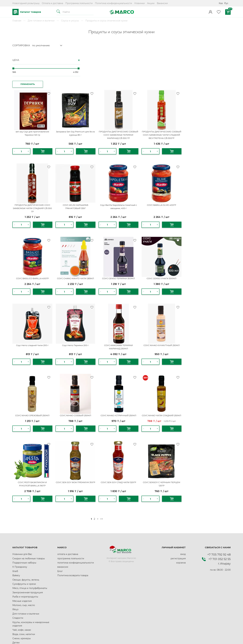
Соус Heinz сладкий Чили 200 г (87, 304)
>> (154, 478)
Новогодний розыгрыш (26, 3)
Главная (17, 21)
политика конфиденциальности (76, 522)
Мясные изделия (22, 560)
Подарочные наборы (24, 522)
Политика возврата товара (73, 534)
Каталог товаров (27, 12)
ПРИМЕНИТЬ (23, 83)
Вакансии (162, 3)
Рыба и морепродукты (25, 556)
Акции (151, 3)
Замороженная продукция (28, 551)
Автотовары (19, 610)
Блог (60, 530)
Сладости (18, 577)
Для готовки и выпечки (41, 21)
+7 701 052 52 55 (220, 518)
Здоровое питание (23, 614)
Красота (17, 619)
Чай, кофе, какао (22, 589)
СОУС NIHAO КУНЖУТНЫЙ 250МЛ (211, 304)
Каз (221, 3)
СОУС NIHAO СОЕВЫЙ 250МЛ (128, 373)
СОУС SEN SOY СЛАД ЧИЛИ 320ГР (170, 441)
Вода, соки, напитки (24, 593)
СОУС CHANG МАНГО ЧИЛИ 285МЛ (128, 239)
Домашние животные (25, 623)
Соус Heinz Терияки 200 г (128, 304)
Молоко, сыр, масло (24, 564)
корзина (181, 522)
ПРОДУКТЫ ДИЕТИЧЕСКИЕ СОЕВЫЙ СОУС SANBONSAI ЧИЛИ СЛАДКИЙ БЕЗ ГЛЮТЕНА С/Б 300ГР (211, 98)
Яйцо (15, 568)
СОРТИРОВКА (21, 45)
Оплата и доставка (52, 3)
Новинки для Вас (22, 513)
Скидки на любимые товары (29, 517)
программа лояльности (71, 517)
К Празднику (20, 526)
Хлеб (15, 530)
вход (183, 513)
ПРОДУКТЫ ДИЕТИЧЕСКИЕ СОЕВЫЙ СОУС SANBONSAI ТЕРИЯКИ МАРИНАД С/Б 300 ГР (170, 98)
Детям (16, 602)
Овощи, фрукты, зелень (26, 539)
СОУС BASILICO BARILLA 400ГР (87, 239)
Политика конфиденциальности (114, 3)
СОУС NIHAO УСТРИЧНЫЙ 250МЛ (170, 373)
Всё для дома (20, 606)
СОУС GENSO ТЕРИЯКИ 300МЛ (170, 239)
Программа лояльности (79, 3)
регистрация (178, 517)
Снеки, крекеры (22, 597)
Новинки (140, 3)
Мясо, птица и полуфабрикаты (30, 547)
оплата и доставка (68, 513)
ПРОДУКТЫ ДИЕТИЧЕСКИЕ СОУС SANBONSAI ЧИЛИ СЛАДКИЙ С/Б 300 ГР (87, 170)
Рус (226, 3)
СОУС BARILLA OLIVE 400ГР (211, 167)
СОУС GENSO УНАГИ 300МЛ (211, 239)
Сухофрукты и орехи (24, 543)
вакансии (63, 526)
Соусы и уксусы (70, 21)
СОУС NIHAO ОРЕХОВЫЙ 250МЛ (87, 373)
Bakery (16, 534)
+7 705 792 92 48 (219, 513)
